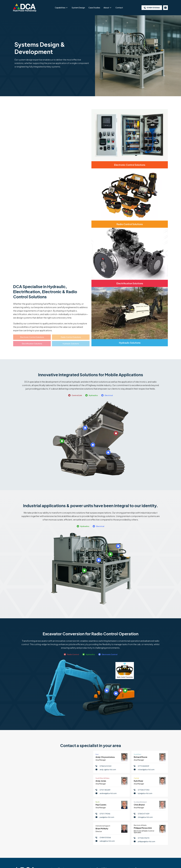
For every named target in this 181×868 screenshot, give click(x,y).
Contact (119, 8)
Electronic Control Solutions (32, 337)
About (106, 8)
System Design (78, 8)
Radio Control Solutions (71, 337)
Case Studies (94, 8)
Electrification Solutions (32, 344)
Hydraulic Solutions (71, 344)
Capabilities (60, 8)
